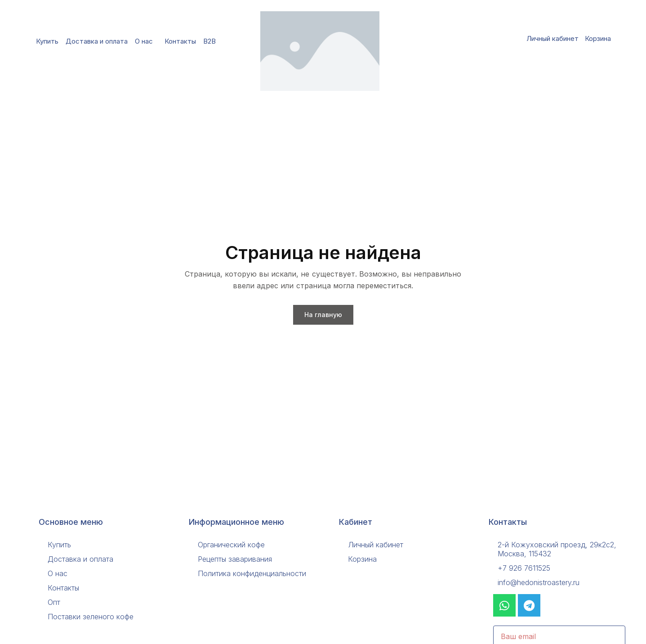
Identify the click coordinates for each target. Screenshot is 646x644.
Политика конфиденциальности (252, 573)
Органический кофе (231, 545)
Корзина (598, 38)
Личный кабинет (552, 38)
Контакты (180, 41)
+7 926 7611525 (524, 568)
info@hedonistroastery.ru (539, 582)
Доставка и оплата (97, 41)
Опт (54, 602)
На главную (323, 315)
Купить (47, 41)
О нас (146, 41)
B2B (212, 41)
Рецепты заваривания (235, 559)
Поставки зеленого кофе (91, 617)
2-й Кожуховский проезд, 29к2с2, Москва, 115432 (557, 549)
